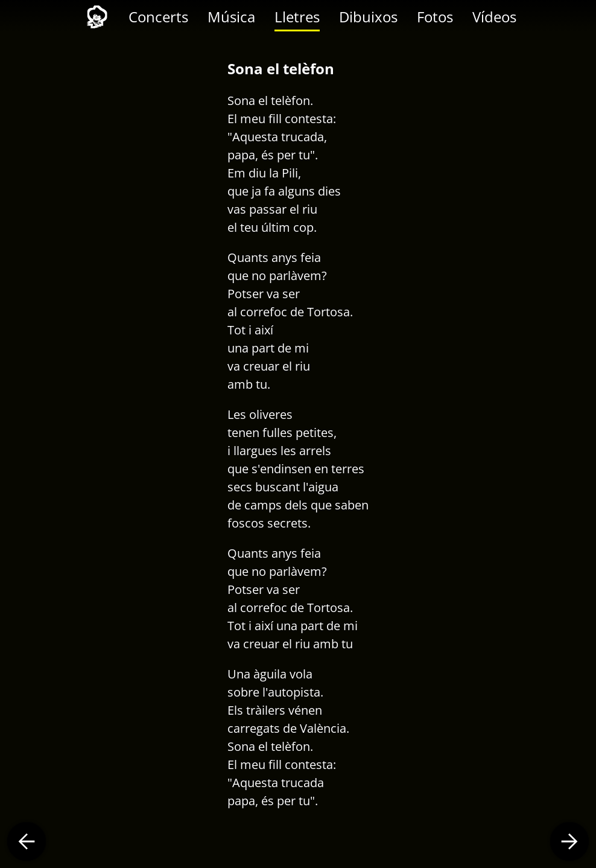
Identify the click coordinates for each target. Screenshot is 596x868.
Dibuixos (368, 17)
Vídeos (494, 17)
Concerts (158, 17)
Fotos (435, 17)
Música (231, 17)
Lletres (297, 17)
